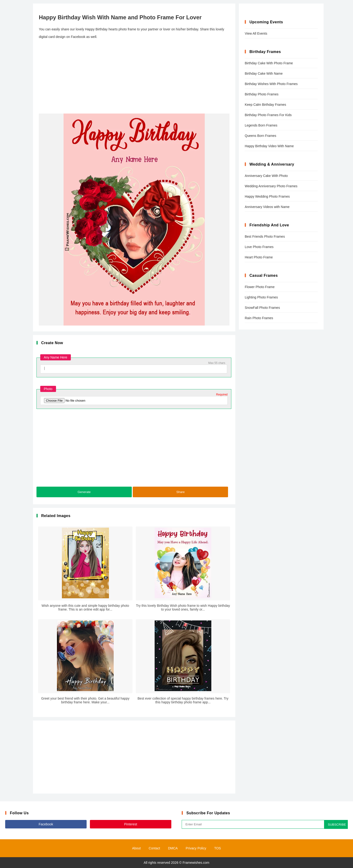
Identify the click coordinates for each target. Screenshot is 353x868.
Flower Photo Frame (260, 287)
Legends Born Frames (261, 125)
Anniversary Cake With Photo (266, 176)
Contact (154, 848)
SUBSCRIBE (337, 825)
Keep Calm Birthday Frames (265, 105)
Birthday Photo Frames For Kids (268, 115)
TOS (218, 848)
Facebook (46, 824)
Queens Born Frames (261, 136)
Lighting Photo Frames (261, 297)
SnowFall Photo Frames (262, 308)
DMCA (173, 848)
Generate (84, 492)
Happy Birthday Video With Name (269, 146)
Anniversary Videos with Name (267, 207)
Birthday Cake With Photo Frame (269, 63)
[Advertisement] (134, 77)
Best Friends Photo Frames (265, 236)
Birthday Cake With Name (264, 73)
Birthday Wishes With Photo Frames (271, 84)
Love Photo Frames (259, 247)
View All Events (256, 33)
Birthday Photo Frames (262, 94)
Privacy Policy (196, 848)
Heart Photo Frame (259, 257)
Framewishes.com (196, 863)
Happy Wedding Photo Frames (267, 196)
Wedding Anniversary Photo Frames (271, 186)
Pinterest (130, 824)
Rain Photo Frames (259, 318)
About (136, 848)
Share (181, 492)
